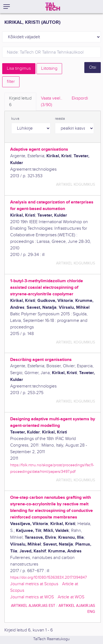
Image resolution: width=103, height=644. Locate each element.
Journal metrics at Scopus (34, 584)
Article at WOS (71, 597)
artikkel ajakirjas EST (33, 606)
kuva (15, 119)
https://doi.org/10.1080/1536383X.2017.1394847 (48, 577)
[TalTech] (53, 7)
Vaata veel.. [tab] (52, 102)
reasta (60, 119)
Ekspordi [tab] (80, 98)
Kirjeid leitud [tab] (20, 102)
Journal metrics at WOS (32, 597)
